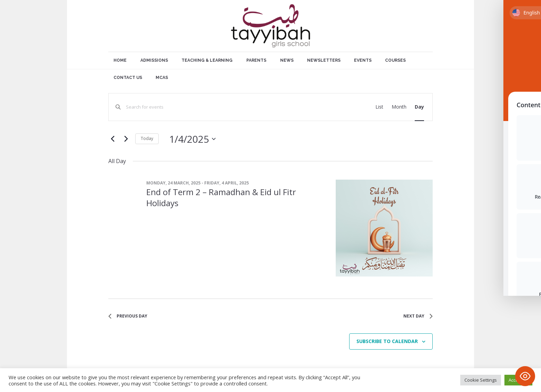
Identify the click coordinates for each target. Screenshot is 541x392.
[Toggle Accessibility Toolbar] (525, 376)
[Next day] (126, 139)
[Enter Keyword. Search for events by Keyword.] (221, 107)
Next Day (418, 316)
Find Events (341, 107)
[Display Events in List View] (379, 107)
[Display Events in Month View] (399, 107)
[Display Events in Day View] (419, 107)
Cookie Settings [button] (481, 380)
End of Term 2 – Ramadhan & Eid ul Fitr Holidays (221, 197)
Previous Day (128, 316)
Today (147, 138)
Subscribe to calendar (387, 341)
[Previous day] (112, 139)
